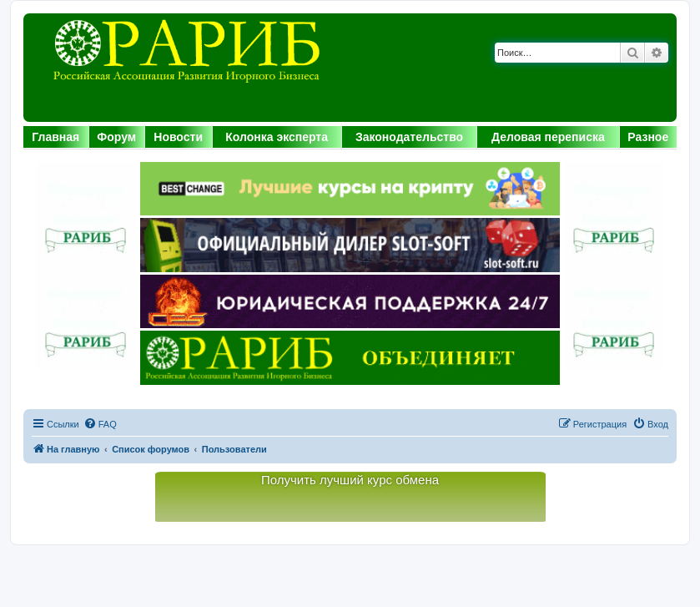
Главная (55, 137)
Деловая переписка (548, 137)
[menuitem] (100, 424)
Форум (116, 137)
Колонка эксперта (277, 137)
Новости (178, 137)
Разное (648, 137)
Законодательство (409, 137)
